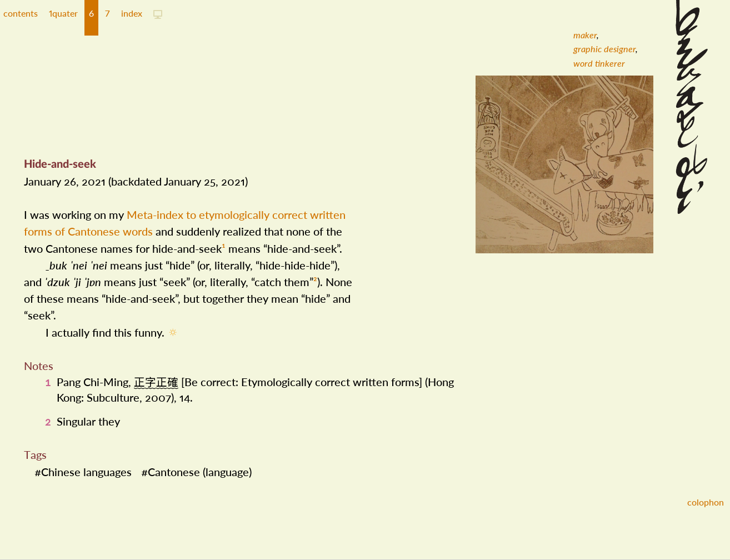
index (132, 13)
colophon (706, 502)
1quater (63, 13)
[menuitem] (585, 35)
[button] (63, 18)
